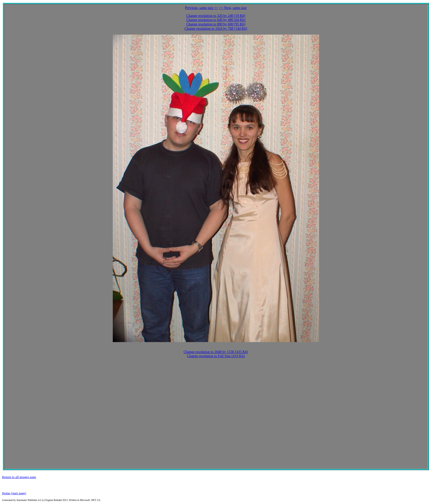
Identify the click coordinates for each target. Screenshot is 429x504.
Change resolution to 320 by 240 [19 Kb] (216, 16)
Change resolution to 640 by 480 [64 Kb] (216, 20)
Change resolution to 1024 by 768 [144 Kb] (216, 29)
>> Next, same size (233, 8)
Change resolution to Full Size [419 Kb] (216, 356)
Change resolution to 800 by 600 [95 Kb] (216, 24)
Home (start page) (14, 493)
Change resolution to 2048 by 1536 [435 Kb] (216, 352)
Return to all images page (19, 477)
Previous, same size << (202, 8)
